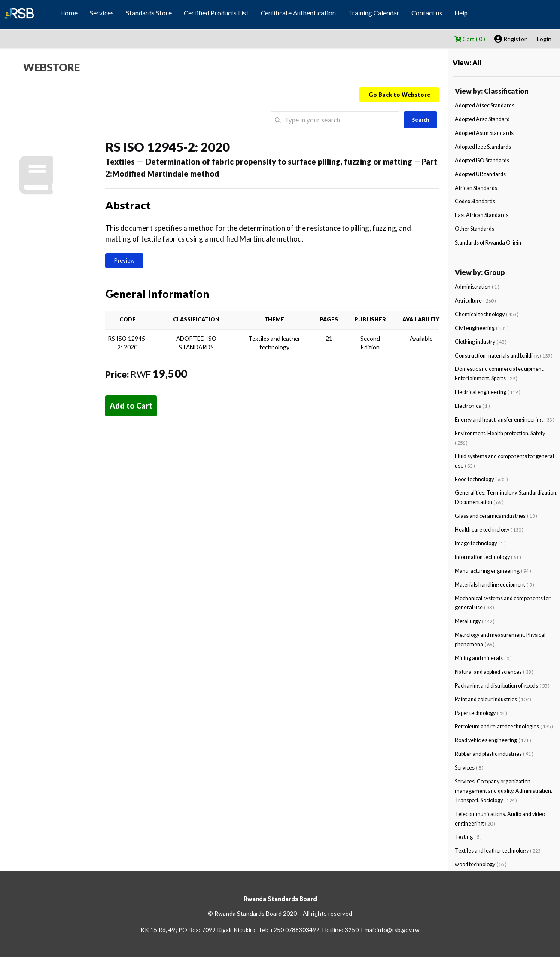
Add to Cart (131, 406)
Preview (124, 260)
